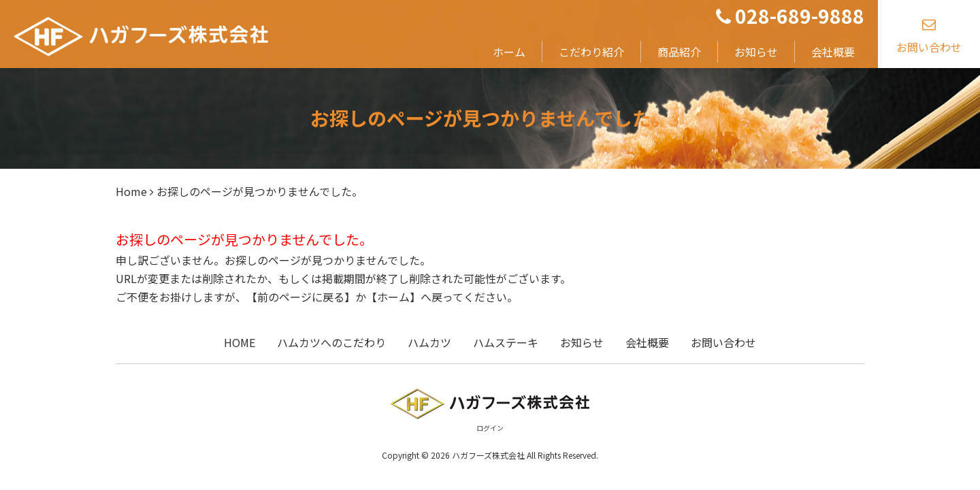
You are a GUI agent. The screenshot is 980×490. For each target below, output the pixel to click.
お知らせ (756, 52)
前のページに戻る (301, 297)
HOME (240, 342)
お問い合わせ (929, 33)
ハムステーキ (506, 342)
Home (131, 191)
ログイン (490, 428)
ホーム (509, 52)
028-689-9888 (790, 16)
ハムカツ (429, 342)
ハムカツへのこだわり (331, 342)
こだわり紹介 (591, 52)
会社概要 (833, 52)
